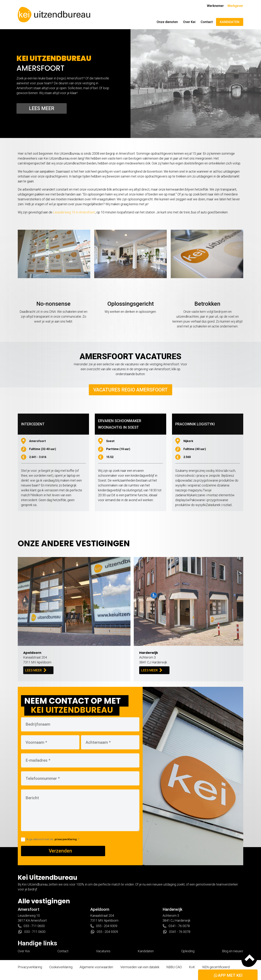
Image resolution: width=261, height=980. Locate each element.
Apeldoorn (100, 909)
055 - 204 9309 (104, 926)
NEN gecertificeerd (216, 967)
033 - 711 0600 (31, 926)
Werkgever (235, 6)
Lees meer (42, 108)
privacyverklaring (66, 839)
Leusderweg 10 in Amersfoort (74, 212)
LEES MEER (36, 670)
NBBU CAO (174, 967)
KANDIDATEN (230, 22)
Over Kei (189, 22)
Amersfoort (29, 909)
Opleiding (188, 951)
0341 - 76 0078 (176, 926)
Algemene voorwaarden (96, 967)
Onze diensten (167, 22)
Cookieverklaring (61, 967)
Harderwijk (172, 909)
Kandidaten (146, 951)
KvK (192, 967)
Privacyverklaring (30, 967)
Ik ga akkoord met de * (50, 839)
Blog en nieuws (233, 951)
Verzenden (60, 851)
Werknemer (215, 6)
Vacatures (103, 951)
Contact (207, 22)
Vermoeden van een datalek (140, 967)
